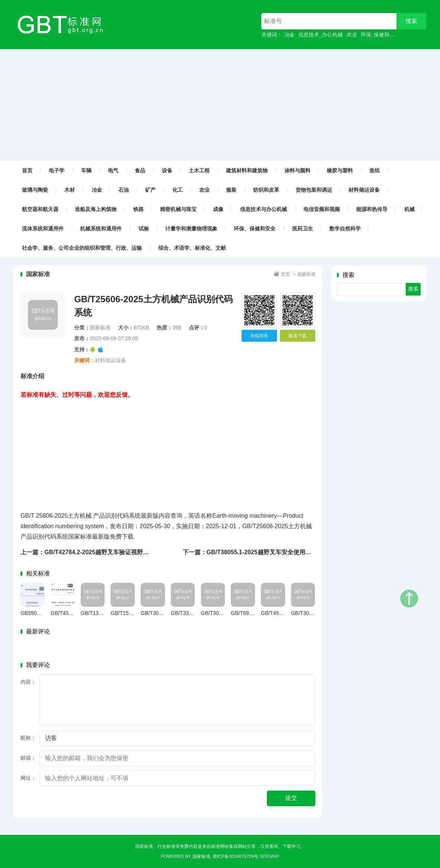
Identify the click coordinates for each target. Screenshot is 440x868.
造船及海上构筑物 (96, 209)
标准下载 (297, 336)
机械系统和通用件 (101, 229)
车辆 (86, 170)
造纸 (374, 170)
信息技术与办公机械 (264, 209)
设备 (167, 170)
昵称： (28, 738)
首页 (27, 170)
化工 (178, 190)
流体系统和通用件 (43, 229)
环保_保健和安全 (380, 35)
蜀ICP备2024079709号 (235, 856)
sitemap (269, 856)
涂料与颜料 (297, 170)
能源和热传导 (372, 209)
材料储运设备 (364, 190)
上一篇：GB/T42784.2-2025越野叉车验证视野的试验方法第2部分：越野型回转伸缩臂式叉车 (143, 552)
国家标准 (306, 274)
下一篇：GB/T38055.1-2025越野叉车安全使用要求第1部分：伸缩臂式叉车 (281, 552)
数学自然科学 (345, 229)
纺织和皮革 (266, 190)
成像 (218, 209)
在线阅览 (259, 336)
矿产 (150, 190)
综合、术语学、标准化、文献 (192, 248)
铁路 (138, 209)
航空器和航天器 (40, 209)
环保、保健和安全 (255, 229)
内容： (28, 682)
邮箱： (28, 758)
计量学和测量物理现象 (191, 229)
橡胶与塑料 (340, 170)
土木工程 (199, 170)
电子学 (57, 170)
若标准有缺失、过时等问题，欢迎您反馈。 (77, 395)
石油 (124, 190)
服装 (231, 190)
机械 (409, 209)
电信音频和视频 (322, 209)
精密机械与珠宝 (178, 209)
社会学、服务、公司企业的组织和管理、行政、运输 (82, 248)
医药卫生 (303, 229)
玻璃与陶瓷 (35, 190)
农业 (352, 35)
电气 (113, 170)
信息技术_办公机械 (321, 35)
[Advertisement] (220, 105)
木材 (70, 190)
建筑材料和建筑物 (247, 170)
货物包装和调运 (314, 190)
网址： (28, 778)
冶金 (289, 35)
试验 (144, 229)
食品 (140, 170)
